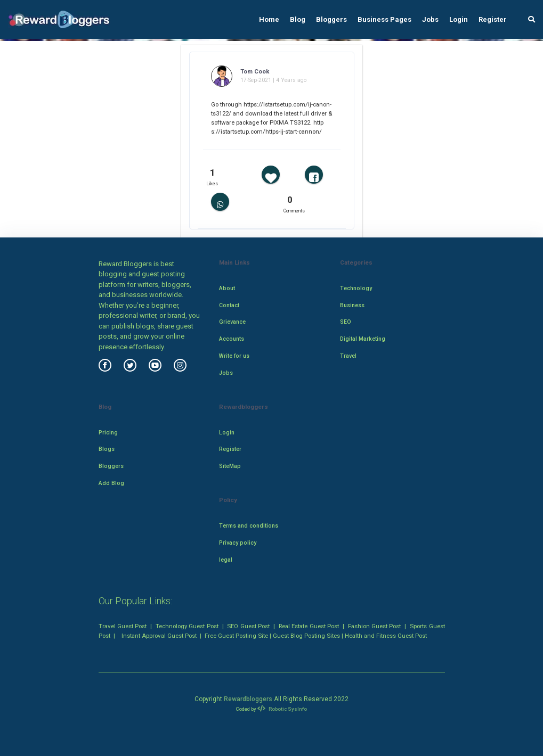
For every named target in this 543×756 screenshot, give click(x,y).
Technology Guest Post (187, 626)
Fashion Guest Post (375, 626)
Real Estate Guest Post (309, 626)
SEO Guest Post (248, 626)
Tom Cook (255, 71)
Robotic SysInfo (282, 709)
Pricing (108, 433)
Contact (229, 305)
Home (269, 19)
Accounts (232, 339)
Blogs (107, 449)
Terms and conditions (249, 526)
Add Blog (111, 483)
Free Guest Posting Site (236, 636)
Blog (298, 19)
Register (493, 19)
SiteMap (230, 466)
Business (352, 305)
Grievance (232, 322)
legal (226, 560)
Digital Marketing (363, 339)
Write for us (234, 356)
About (227, 288)
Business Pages (384, 19)
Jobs (430, 19)
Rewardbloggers (248, 699)
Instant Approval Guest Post (159, 636)
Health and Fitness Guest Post (386, 636)
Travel (348, 356)
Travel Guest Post (123, 626)
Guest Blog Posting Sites (306, 636)
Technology (356, 288)
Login (459, 19)
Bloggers (331, 19)
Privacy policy (238, 543)
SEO (346, 322)
